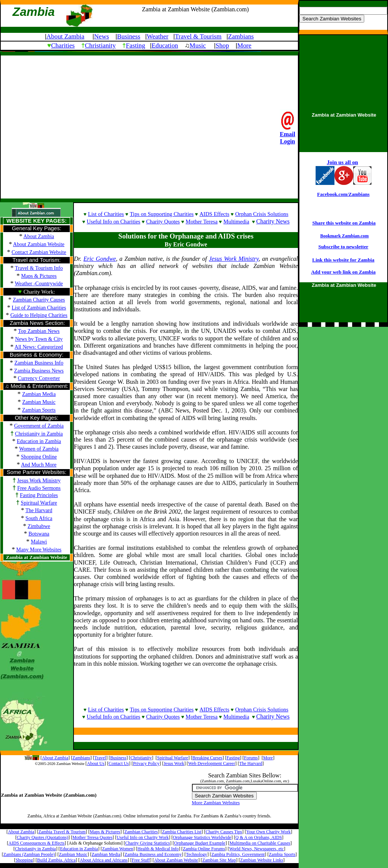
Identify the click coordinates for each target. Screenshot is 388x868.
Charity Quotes (163, 222)
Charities (63, 45)
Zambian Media (106, 854)
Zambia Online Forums (204, 849)
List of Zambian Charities (39, 308)
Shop (222, 45)
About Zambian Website (39, 244)
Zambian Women (118, 849)
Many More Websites (39, 550)
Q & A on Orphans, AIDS (258, 837)
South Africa (39, 518)
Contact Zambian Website (39, 252)
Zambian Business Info (39, 363)
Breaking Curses (207, 758)
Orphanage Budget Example (200, 843)
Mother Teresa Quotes (92, 837)
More (244, 45)
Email (288, 134)
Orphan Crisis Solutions (262, 214)
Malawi (39, 542)
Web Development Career (212, 763)
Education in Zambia (39, 441)
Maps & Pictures (39, 276)
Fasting (136, 45)
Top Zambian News (39, 331)
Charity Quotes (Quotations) (42, 837)
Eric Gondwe (100, 259)
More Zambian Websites (216, 803)
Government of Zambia (39, 426)
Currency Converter (39, 378)
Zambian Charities (141, 832)
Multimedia (236, 222)
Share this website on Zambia (344, 223)
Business (129, 36)
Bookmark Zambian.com (344, 236)
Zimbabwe (39, 526)
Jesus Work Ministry (39, 481)
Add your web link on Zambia (343, 272)
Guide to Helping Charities (39, 315)
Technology (196, 854)
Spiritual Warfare (39, 503)
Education (165, 45)
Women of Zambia (39, 449)
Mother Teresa (202, 222)
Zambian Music (73, 854)
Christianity (100, 45)
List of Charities (106, 214)
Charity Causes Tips (224, 832)
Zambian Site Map (219, 860)
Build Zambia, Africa (56, 860)
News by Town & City (39, 339)
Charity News (273, 221)
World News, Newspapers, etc (257, 849)
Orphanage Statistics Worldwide (202, 837)
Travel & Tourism (198, 36)
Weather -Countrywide (39, 284)
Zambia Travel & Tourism (62, 832)
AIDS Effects (214, 214)
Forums (251, 758)
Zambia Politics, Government (238, 854)
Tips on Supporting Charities (162, 214)
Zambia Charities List (182, 832)
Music (198, 45)
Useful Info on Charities (113, 222)
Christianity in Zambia (39, 434)
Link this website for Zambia (343, 260)
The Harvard (39, 510)
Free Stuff (141, 860)
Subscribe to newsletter (343, 247)
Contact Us (119, 763)
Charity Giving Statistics (148, 843)
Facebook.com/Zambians (343, 194)
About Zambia (65, 36)
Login (287, 141)
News (101, 36)
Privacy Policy (146, 763)
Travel (100, 758)
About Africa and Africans (104, 860)
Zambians (241, 36)
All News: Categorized (39, 347)
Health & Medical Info (158, 849)
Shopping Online (39, 457)
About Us (96, 763)
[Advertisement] (71, 126)
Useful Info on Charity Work (143, 837)
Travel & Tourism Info (39, 268)
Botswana (39, 534)
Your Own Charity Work (268, 832)
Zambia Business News (39, 371)
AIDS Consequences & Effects (36, 843)
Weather (157, 36)
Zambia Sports (282, 854)
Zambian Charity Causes (39, 300)
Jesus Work (174, 763)
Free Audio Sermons (39, 488)
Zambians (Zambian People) (29, 854)
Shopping (24, 860)
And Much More (39, 465)
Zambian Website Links (262, 860)
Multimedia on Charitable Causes (260, 843)
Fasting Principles (39, 495)
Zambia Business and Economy (153, 854)
